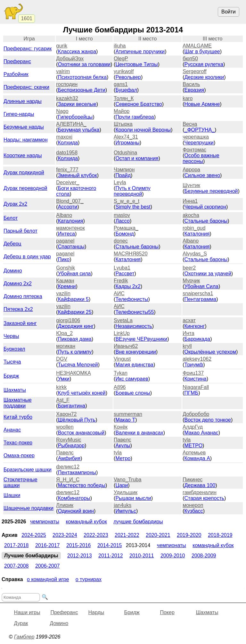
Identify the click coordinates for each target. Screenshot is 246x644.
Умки (64, 379)
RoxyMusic (69, 440)
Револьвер (128, 77)
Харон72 (66, 414)
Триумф (194, 365)
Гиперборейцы (75, 117)
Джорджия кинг (76, 326)
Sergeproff (194, 71)
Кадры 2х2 (128, 286)
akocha (191, 215)
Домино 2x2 (18, 283)
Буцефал (126, 90)
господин (67, 84)
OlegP (121, 59)
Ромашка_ (126, 228)
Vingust (122, 359)
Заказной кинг (20, 323)
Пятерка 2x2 (18, 309)
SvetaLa (123, 320)
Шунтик (191, 185)
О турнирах (89, 579)
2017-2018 (16, 545)
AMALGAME (197, 46)
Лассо (122, 221)
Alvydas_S (195, 254)
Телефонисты (132, 299)
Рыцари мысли (133, 498)
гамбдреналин (200, 492)
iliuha (120, 46)
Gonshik (66, 268)
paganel (65, 241)
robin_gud (194, 228)
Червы (11, 336)
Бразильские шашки (28, 470)
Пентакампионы (77, 472)
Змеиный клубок (78, 175)
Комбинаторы (74, 498)
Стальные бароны (206, 221)
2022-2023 (96, 535)
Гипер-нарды (19, 114)
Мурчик (191, 281)
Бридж (11, 376)
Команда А (197, 458)
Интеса (66, 234)
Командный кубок (86, 522)
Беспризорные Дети (82, 90)
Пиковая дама (75, 339)
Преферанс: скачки (26, 87)
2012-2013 (80, 556)
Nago (62, 111)
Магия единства (134, 365)
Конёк (121, 427)
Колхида (68, 143)
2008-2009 (204, 556)
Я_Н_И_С (68, 480)
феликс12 (68, 467)
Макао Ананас (201, 433)
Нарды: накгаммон (26, 140)
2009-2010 (173, 556)
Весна (190, 124)
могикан (66, 346)
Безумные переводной (211, 191)
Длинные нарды (23, 101)
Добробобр (196, 414)
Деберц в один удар (27, 257)
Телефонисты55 (135, 312)
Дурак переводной (25, 188)
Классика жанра (77, 52)
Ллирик (65, 505)
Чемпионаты (45, 522)
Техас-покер (18, 443)
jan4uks (123, 505)
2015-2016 (79, 545)
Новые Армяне (202, 104)
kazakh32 (67, 98)
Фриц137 (193, 373)
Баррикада (197, 339)
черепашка (196, 137)
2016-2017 (48, 545)
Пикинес (193, 480)
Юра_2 (64, 333)
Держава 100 (200, 485)
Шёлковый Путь (77, 420)
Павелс (122, 440)
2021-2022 (127, 535)
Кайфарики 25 (75, 312)
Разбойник (16, 74)
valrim (63, 71)
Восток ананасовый (81, 433)
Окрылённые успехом (210, 352)
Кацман (65, 281)
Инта (188, 333)
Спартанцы (71, 247)
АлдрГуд (193, 427)
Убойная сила (74, 274)
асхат (189, 320)
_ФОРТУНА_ (200, 130)
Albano (64, 215)
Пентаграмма (201, 299)
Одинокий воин (76, 511)
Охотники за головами (84, 64)
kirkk (61, 387)
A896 (120, 387)
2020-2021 (158, 535)
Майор (122, 111)
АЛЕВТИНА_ (71, 124)
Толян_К (124, 98)
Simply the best (133, 207)
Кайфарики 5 (73, 299)
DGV (62, 359)
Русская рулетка (204, 64)
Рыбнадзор (71, 446)
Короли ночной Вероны (143, 130)
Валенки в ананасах (139, 433)
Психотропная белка (82, 77)
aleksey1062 (197, 359)
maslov (122, 215)
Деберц (12, 244)
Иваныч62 (126, 346)
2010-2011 (142, 556)
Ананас (12, 430)
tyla (187, 440)
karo (188, 98)
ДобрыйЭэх (70, 59)
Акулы (123, 446)
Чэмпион (124, 170)
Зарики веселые (77, 104)
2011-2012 (111, 556)
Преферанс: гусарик (28, 49)
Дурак (21, 623)
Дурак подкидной (24, 172)
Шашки (12, 495)
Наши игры (27, 612)
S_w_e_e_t (127, 201)
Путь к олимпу (75, 352)
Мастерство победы (82, 485)
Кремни (67, 286)
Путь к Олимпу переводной (132, 191)
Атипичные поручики (140, 52)
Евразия (194, 90)
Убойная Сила (201, 286)
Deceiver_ (68, 182)
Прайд (123, 175)
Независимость (134, 326)
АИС (119, 293)
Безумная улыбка (79, 130)
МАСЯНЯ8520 (131, 254)
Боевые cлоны (133, 393)
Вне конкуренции (135, 352)
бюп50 (190, 59)
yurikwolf (124, 71)
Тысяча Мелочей (78, 365)
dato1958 (67, 153)
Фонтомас (194, 150)
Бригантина (72, 406)
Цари (122, 485)
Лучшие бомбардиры (138, 522)
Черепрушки (199, 143)
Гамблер (24, 637)
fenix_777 (67, 170)
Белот (11, 218)
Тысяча (12, 362)
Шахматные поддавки (18, 403)
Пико (64, 259)
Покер (167, 612)
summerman (128, 414)
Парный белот (20, 231)
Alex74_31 (126, 137)
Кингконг (195, 326)
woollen (65, 427)
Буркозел (14, 349)
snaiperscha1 (198, 293)
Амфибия (69, 458)
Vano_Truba (127, 480)
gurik (62, 46)
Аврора (191, 170)
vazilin (63, 293)
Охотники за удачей (208, 274)
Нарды (96, 612)
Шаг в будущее (202, 52)
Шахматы (15, 390)
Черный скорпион (205, 207)
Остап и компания (137, 158)
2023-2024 (65, 535)
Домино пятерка (23, 296)
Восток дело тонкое (208, 420)
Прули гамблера (135, 117)
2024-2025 (34, 535)
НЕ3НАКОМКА (73, 373)
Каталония (71, 221)
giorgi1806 (68, 320)
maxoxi (64, 137)
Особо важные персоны (201, 158)
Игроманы (127, 143)
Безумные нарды (24, 127)
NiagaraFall (196, 387)
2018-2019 (220, 535)
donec (121, 241)
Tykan (121, 373)
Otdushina (125, 153)
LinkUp (122, 333)
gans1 (121, 84)
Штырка (123, 124)
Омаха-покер (19, 455)
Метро (123, 458)
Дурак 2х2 (15, 204)
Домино (13, 271)
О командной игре (48, 579)
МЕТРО (194, 446)
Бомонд (124, 234)
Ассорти (68, 207)
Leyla (120, 182)
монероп (193, 505)
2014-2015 (110, 545)
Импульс (126, 511)
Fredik (121, 281)
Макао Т (125, 420)
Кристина (196, 379)
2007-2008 (16, 566)
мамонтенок (70, 228)
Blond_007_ (70, 201)
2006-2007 (48, 566)
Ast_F (63, 400)
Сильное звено (202, 175)
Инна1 (190, 201)
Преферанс (17, 61)
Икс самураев (132, 379)
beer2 (189, 268)
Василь (191, 84)
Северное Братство (139, 104)
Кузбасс (194, 511)
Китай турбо (18, 417)
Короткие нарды (23, 155)
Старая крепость (205, 498)
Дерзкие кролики (204, 77)
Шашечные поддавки (29, 508)
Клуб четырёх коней (82, 393)
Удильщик (126, 492)
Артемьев (194, 453)
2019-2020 (189, 535)
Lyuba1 (122, 268)
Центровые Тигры (136, 64)
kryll (187, 346)
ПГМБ (192, 393)
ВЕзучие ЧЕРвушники (141, 339)
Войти (229, 12)
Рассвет (125, 274)
